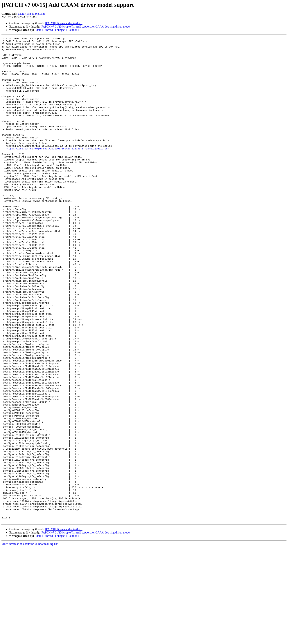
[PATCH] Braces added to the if (64, 23)
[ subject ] (61, 30)
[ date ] (39, 30)
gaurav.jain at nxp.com (31, 14)
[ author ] (73, 30)
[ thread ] (49, 30)
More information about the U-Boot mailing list (30, 641)
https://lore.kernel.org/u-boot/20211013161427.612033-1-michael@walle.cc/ (57, 171)
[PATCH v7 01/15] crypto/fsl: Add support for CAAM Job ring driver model (85, 27)
